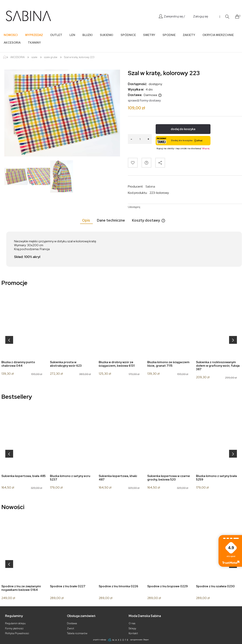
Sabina (150, 186)
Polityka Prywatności (17, 633)
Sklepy (132, 628)
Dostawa (72, 623)
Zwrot (70, 628)
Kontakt (133, 633)
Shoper (146, 640)
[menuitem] (11, 35)
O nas (132, 623)
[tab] (86, 220)
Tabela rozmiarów (77, 633)
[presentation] (9, 340)
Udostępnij (134, 207)
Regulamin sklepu (15, 623)
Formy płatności (14, 628)
